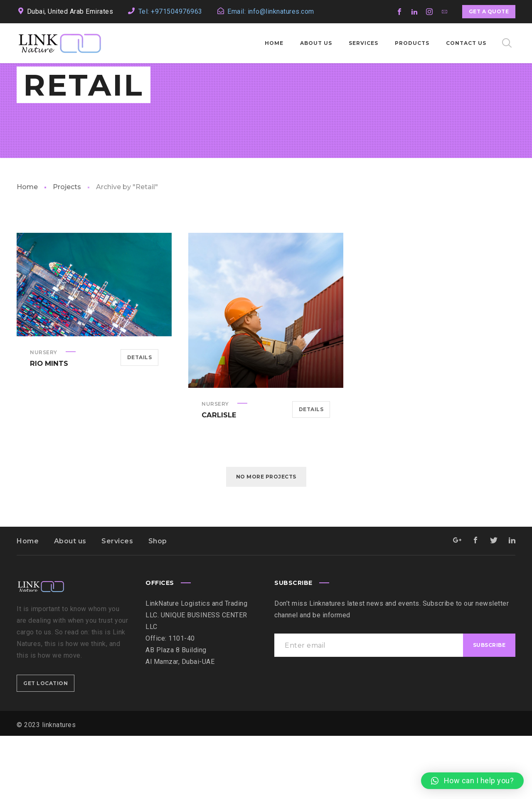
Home (27, 250)
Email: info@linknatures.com (271, 11)
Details (140, 420)
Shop (158, 604)
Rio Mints (49, 426)
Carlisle (218, 478)
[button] (472, 781)
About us (70, 604)
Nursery (44, 416)
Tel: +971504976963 (170, 11)
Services (117, 604)
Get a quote (489, 11)
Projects (67, 250)
